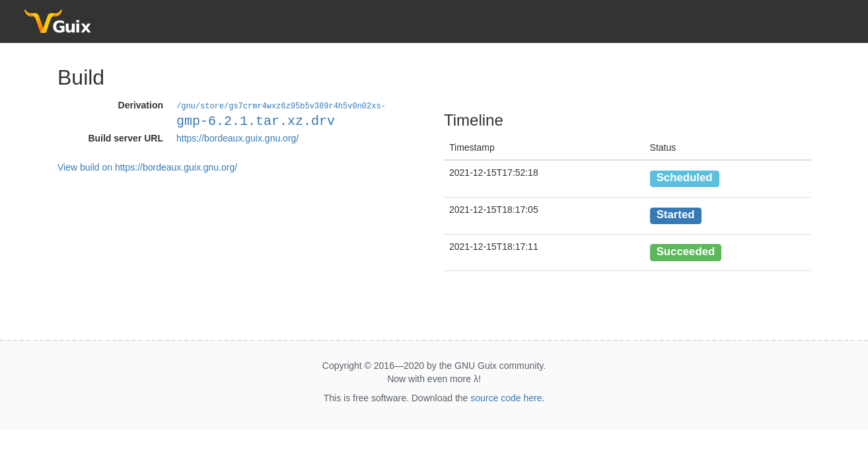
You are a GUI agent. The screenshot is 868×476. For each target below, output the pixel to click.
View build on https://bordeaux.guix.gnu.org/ (147, 167)
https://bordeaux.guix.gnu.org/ (237, 138)
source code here (506, 398)
